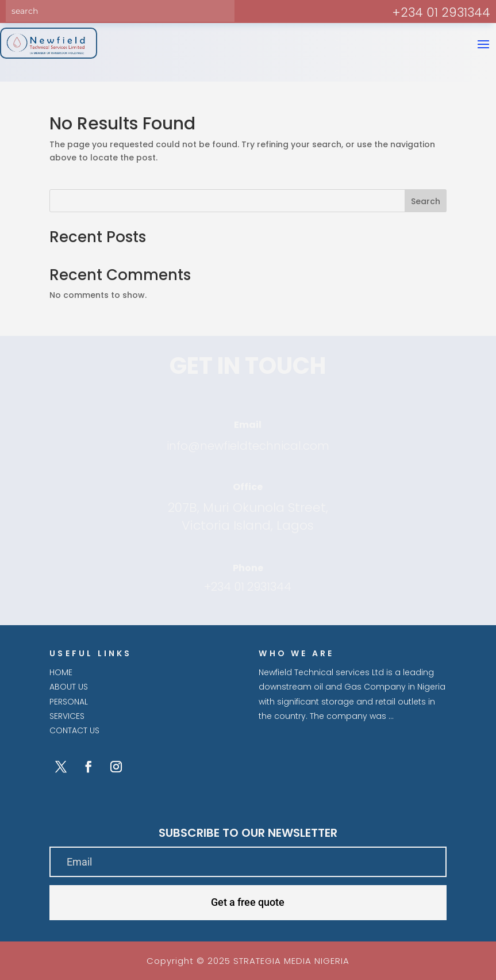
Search (426, 201)
